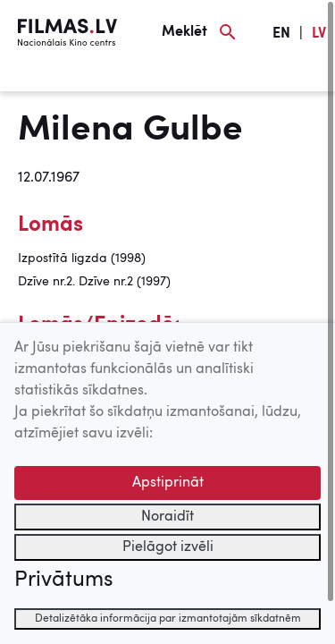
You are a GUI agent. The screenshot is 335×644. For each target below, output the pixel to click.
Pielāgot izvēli (168, 547)
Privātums (63, 580)
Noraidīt (167, 517)
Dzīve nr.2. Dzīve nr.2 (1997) (94, 282)
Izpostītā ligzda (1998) (82, 258)
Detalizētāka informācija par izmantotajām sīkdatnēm (168, 619)
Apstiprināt (168, 483)
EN (281, 34)
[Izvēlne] (45, 78)
